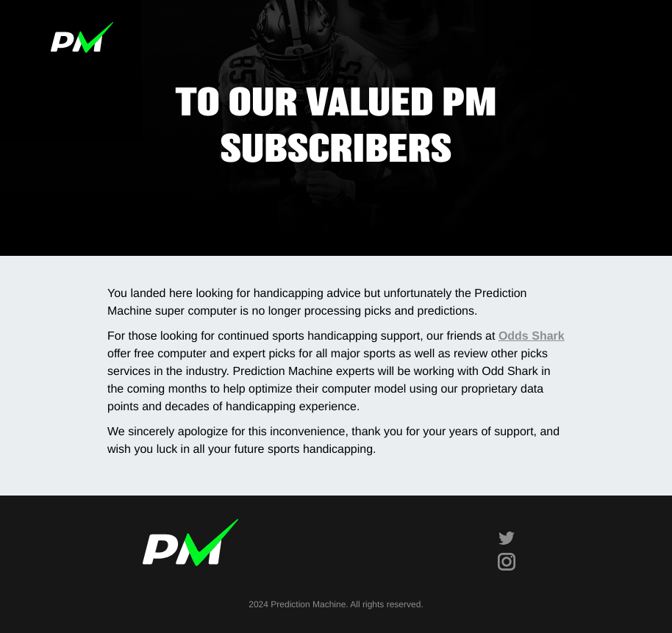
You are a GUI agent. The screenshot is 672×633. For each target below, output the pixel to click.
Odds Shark (532, 336)
